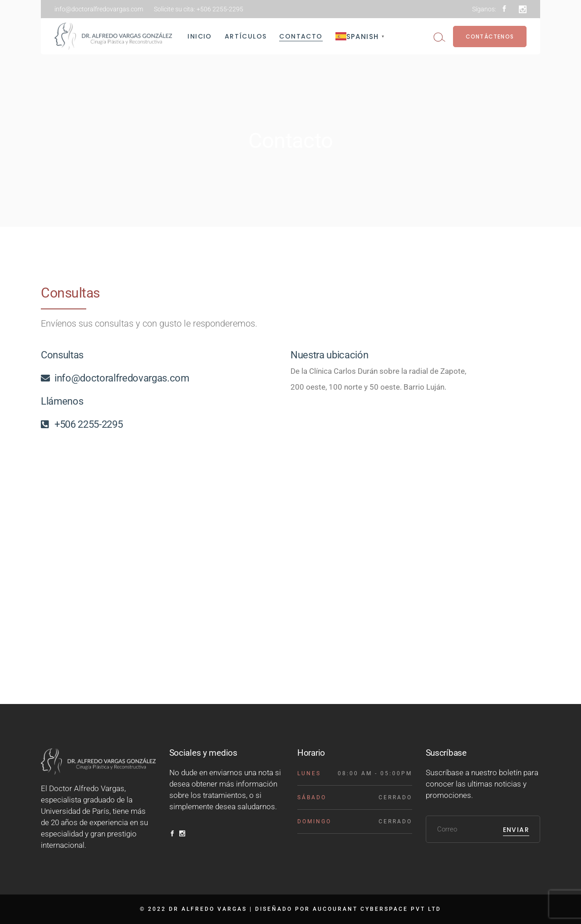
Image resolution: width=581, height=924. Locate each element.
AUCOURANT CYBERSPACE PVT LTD (377, 909)
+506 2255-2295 (220, 9)
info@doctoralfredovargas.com (99, 9)
